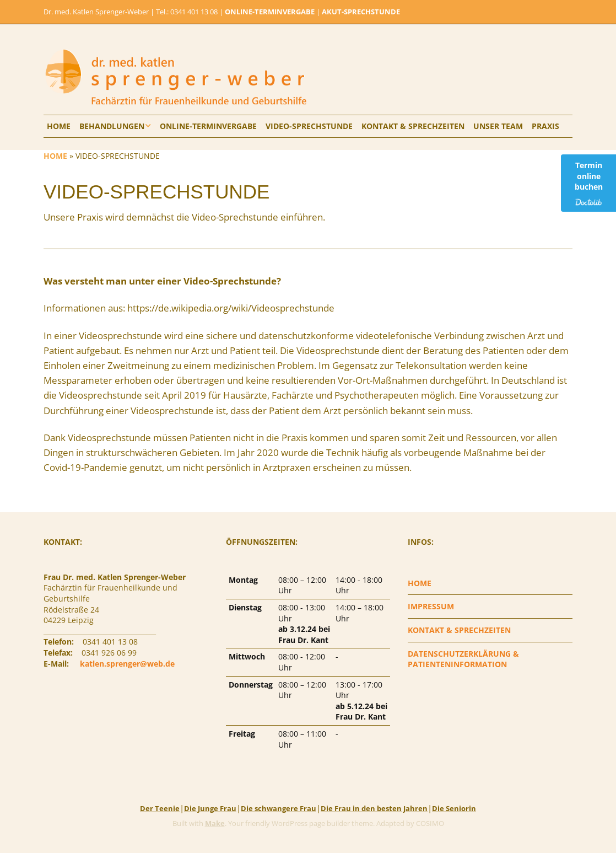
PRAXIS (545, 126)
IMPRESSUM (431, 606)
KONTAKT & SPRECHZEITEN (413, 126)
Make (215, 823)
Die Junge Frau (210, 808)
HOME (59, 126)
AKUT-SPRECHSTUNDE (361, 12)
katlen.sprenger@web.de (127, 664)
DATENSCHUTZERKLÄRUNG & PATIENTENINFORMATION (463, 659)
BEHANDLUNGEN (112, 126)
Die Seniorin (454, 808)
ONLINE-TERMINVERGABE (270, 12)
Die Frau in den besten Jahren (374, 808)
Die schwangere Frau (279, 808)
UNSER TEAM (498, 126)
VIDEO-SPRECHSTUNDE (309, 126)
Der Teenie (160, 808)
